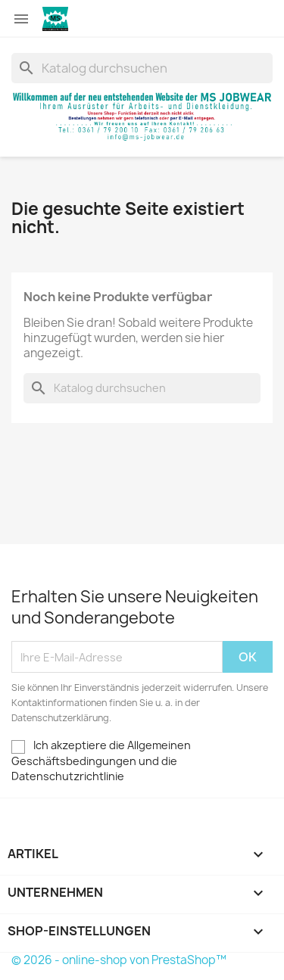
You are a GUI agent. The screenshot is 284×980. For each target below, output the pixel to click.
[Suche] (142, 68)
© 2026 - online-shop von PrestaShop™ (119, 960)
